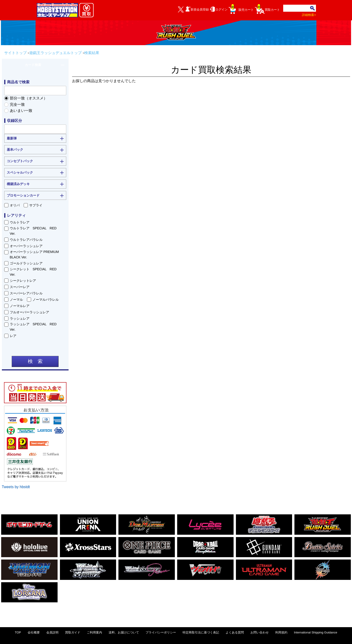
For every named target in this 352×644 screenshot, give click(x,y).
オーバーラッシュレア (26, 246)
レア (13, 336)
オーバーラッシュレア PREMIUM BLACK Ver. (34, 254)
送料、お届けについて (124, 632)
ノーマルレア (20, 306)
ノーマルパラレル (46, 300)
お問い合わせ (260, 632)
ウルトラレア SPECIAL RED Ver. (35, 231)
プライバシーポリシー (161, 632)
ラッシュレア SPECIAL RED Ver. (35, 327)
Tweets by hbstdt (16, 487)
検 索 (35, 361)
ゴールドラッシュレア (26, 263)
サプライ (36, 205)
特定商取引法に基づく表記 (201, 632)
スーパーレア (20, 287)
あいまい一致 (21, 111)
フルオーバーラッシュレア (29, 312)
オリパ (15, 205)
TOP (18, 632)
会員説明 (52, 632)
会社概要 (34, 632)
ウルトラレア (20, 222)
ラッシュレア (20, 318)
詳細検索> (309, 15)
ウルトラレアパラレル (26, 240)
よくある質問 (235, 632)
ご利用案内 (94, 632)
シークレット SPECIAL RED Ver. (35, 272)
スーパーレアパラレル (26, 293)
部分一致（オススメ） (29, 98)
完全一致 (17, 104)
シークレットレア (23, 281)
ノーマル (16, 300)
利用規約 (281, 632)
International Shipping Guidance (316, 632)
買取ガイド (73, 632)
